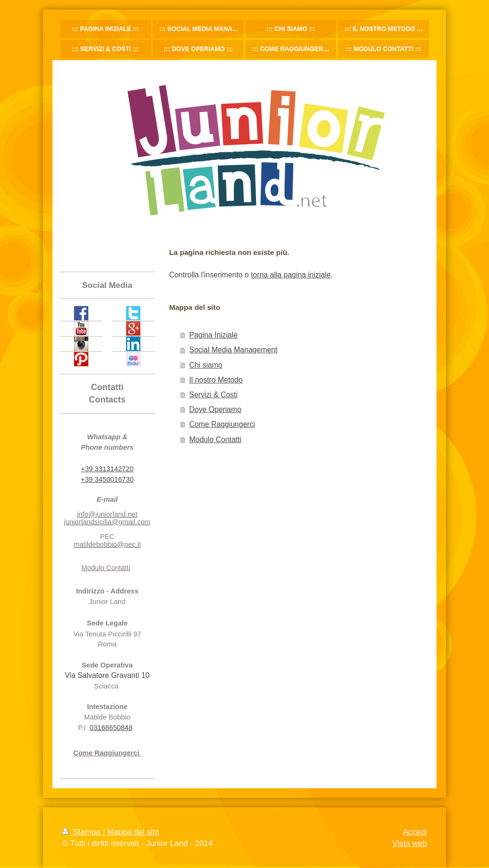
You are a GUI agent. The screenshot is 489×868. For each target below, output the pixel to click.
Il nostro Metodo (216, 380)
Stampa (82, 832)
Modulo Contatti (215, 439)
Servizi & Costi (213, 395)
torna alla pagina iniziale (291, 275)
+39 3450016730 (107, 479)
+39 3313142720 (107, 469)
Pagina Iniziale (213, 335)
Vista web (410, 843)
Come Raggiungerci (222, 424)
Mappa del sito (133, 832)
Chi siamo (206, 365)
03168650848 (111, 728)
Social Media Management (233, 350)
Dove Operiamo (215, 409)
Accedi (415, 832)
